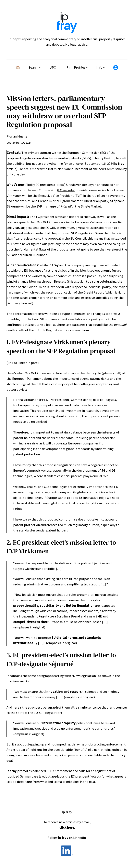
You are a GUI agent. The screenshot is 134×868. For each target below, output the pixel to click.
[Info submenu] (104, 68)
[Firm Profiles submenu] (87, 68)
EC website (66, 190)
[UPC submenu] (58, 68)
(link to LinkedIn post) (23, 363)
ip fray (67, 812)
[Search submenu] (40, 68)
